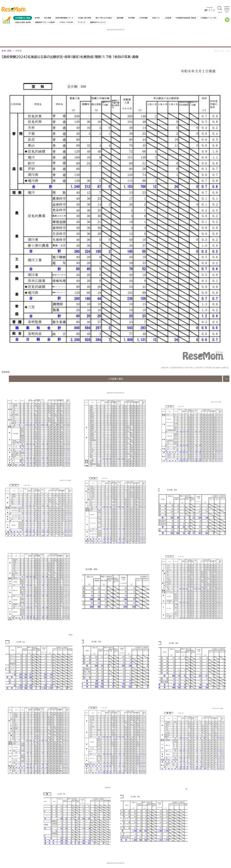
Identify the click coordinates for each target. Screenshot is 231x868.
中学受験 (131, 18)
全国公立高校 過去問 (23, 22)
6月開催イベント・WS (208, 18)
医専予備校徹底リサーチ (64, 18)
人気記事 (168, 18)
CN (213, 10)
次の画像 (226, 379)
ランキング (81, 22)
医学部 (37, 18)
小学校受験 (143, 18)
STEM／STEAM (66, 22)
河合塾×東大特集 (84, 18)
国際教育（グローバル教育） (45, 22)
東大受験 (48, 18)
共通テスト (156, 18)
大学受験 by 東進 (23, 18)
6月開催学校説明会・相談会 (186, 18)
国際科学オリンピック (98, 22)
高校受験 (120, 18)
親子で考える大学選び (104, 18)
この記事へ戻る (116, 379)
